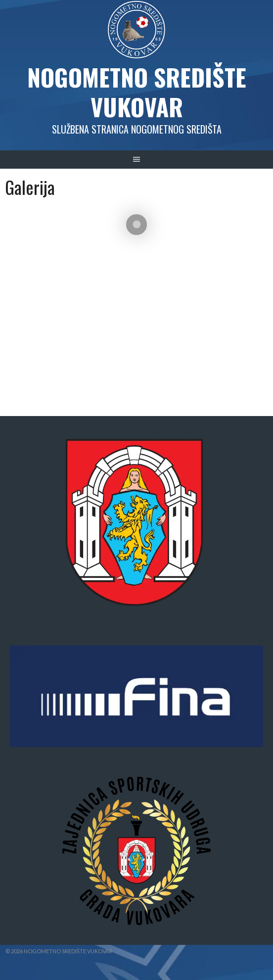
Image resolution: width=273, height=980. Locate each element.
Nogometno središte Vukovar (137, 92)
